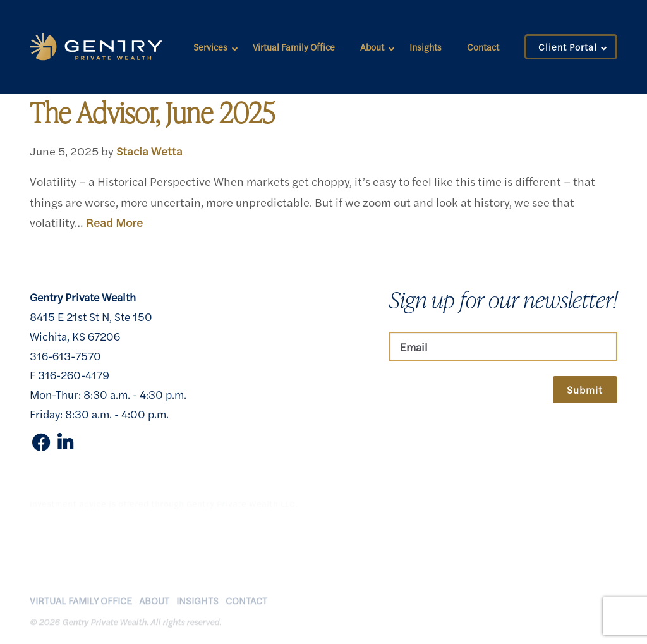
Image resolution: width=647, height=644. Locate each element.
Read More (114, 222)
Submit (585, 390)
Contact (483, 47)
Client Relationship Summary (448, 625)
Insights (426, 47)
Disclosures (474, 612)
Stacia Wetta (149, 150)
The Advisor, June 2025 (152, 112)
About (372, 47)
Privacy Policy (413, 612)
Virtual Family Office (294, 47)
